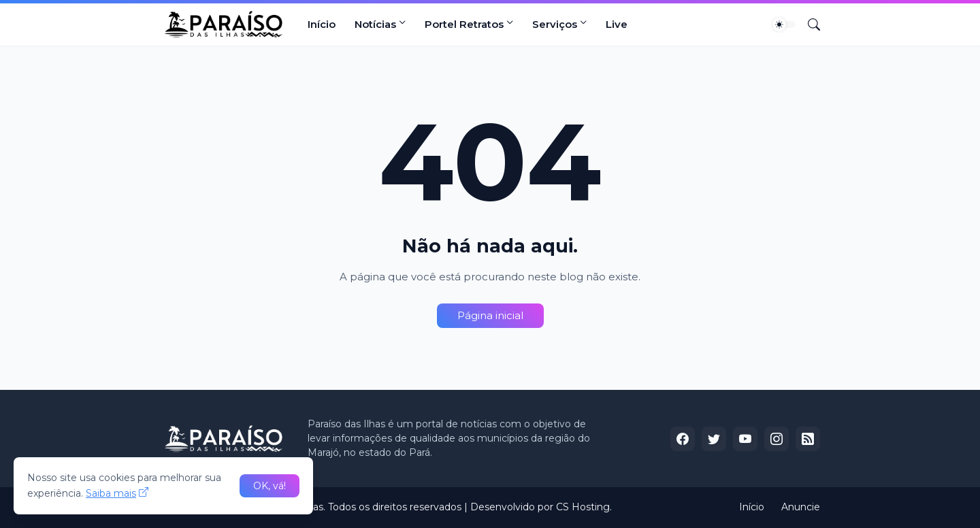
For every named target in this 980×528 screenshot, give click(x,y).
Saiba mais (111, 493)
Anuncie (801, 507)
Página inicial (490, 315)
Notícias (375, 24)
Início (322, 24)
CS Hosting (583, 507)
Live (617, 24)
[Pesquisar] (808, 24)
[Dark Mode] (784, 24)
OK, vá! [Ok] (269, 486)
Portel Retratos (464, 24)
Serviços (555, 24)
